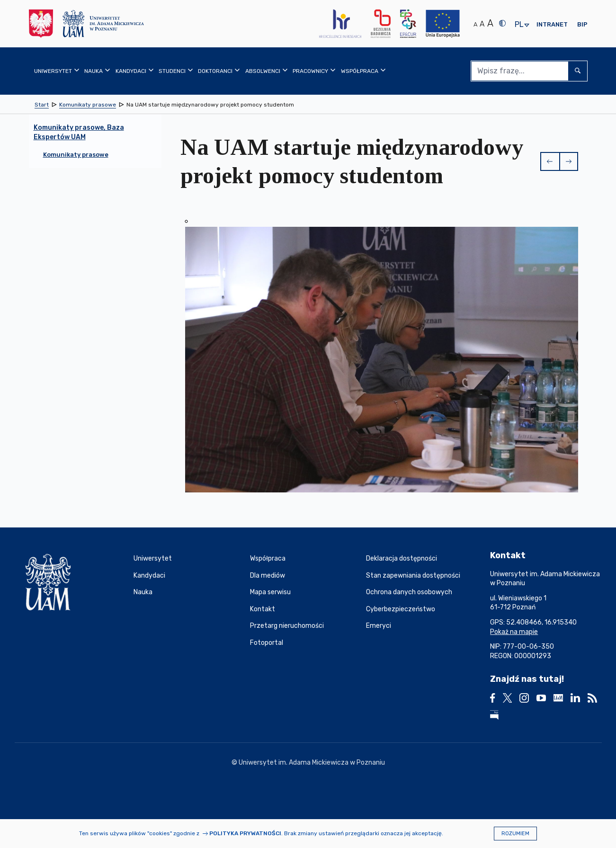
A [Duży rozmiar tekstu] (490, 23)
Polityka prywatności (245, 833)
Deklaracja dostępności (402, 558)
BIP (582, 24)
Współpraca (268, 558)
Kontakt (263, 609)
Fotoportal (267, 643)
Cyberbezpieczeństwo (401, 609)
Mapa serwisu (270, 592)
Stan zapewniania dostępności (413, 576)
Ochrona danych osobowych (409, 592)
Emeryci (379, 626)
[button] (550, 161)
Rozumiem (515, 834)
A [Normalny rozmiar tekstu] (475, 24)
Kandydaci (149, 576)
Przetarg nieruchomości (287, 626)
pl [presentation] (519, 25)
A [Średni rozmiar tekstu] (482, 24)
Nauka (143, 592)
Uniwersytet (153, 558)
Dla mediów (268, 576)
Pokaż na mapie (514, 632)
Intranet (552, 24)
